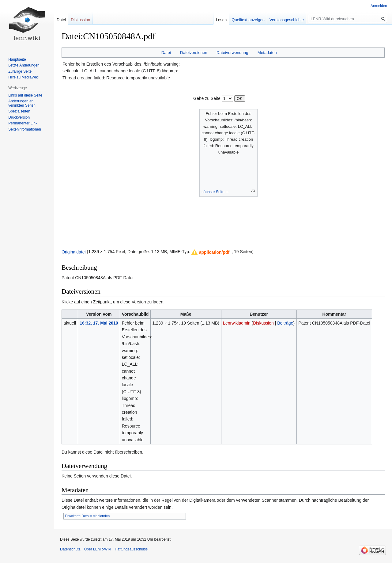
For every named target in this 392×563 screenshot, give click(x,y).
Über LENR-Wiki (98, 549)
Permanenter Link (23, 123)
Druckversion (19, 117)
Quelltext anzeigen (248, 20)
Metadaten (267, 53)
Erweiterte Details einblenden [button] (88, 516)
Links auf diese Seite (25, 95)
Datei (166, 53)
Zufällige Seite (20, 71)
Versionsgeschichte (287, 20)
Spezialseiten (19, 111)
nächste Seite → (215, 192)
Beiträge (285, 323)
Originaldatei (74, 252)
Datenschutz (70, 549)
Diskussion (263, 323)
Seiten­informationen (25, 129)
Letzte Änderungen (24, 65)
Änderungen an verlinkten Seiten (22, 103)
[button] (211, 252)
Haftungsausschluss (131, 549)
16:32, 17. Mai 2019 (99, 323)
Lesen (221, 20)
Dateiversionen (194, 53)
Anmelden (379, 6)
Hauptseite (17, 59)
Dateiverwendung (232, 53)
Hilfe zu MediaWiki (23, 77)
